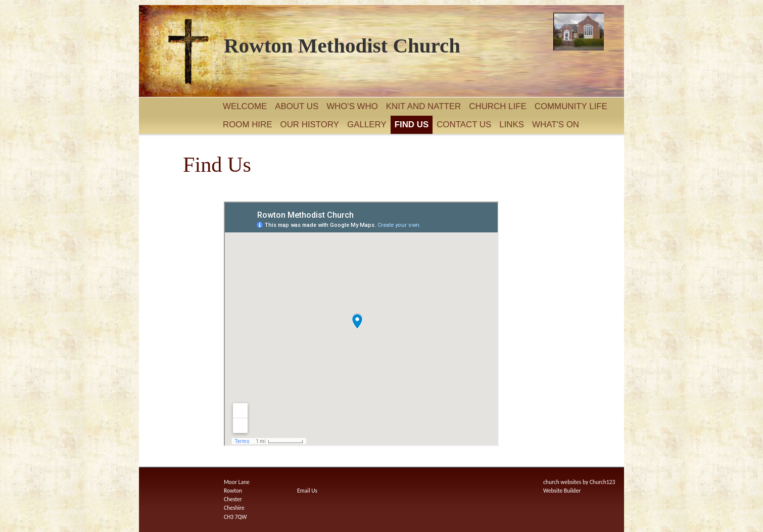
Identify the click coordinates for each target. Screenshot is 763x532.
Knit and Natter (423, 106)
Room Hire (248, 125)
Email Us (307, 491)
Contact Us (464, 125)
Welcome (245, 106)
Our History (310, 125)
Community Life (571, 106)
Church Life (497, 106)
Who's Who (352, 106)
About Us (297, 106)
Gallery (367, 125)
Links (512, 125)
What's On (556, 125)
